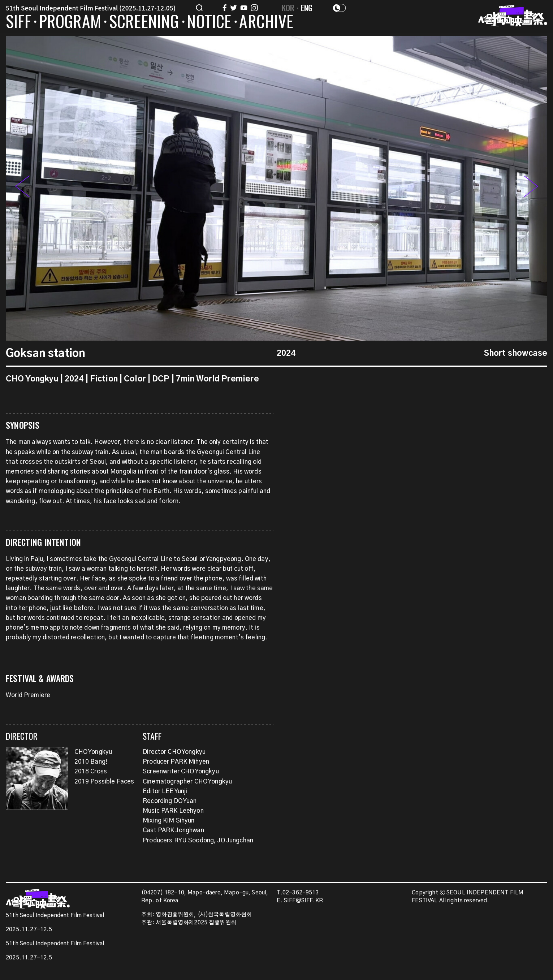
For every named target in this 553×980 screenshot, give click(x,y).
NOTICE (209, 22)
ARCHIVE (266, 22)
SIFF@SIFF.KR (303, 901)
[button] (531, 188)
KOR (288, 8)
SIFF (18, 22)
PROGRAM (70, 22)
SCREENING (144, 22)
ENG (307, 8)
